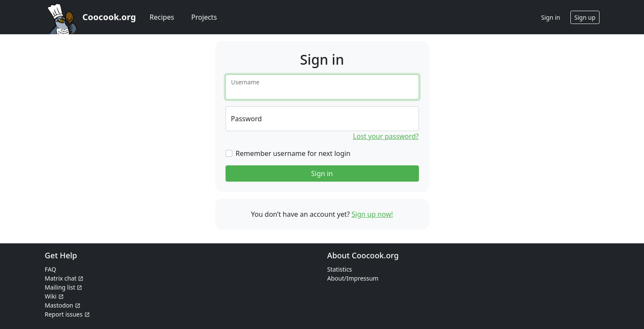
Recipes (162, 17)
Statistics (340, 269)
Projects (204, 17)
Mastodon (63, 305)
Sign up (585, 17)
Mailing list (64, 287)
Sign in (322, 173)
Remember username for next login (293, 153)
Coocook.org (109, 17)
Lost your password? (386, 136)
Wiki (54, 296)
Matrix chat (64, 278)
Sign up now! (372, 214)
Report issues (67, 314)
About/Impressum (353, 278)
